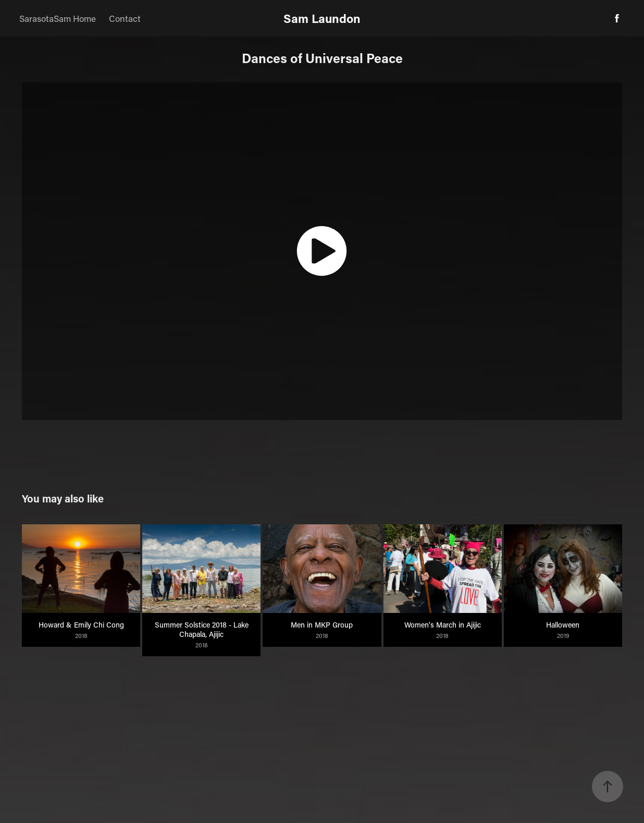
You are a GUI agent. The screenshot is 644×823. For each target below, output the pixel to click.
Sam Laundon (322, 18)
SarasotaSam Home (58, 18)
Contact (125, 18)
